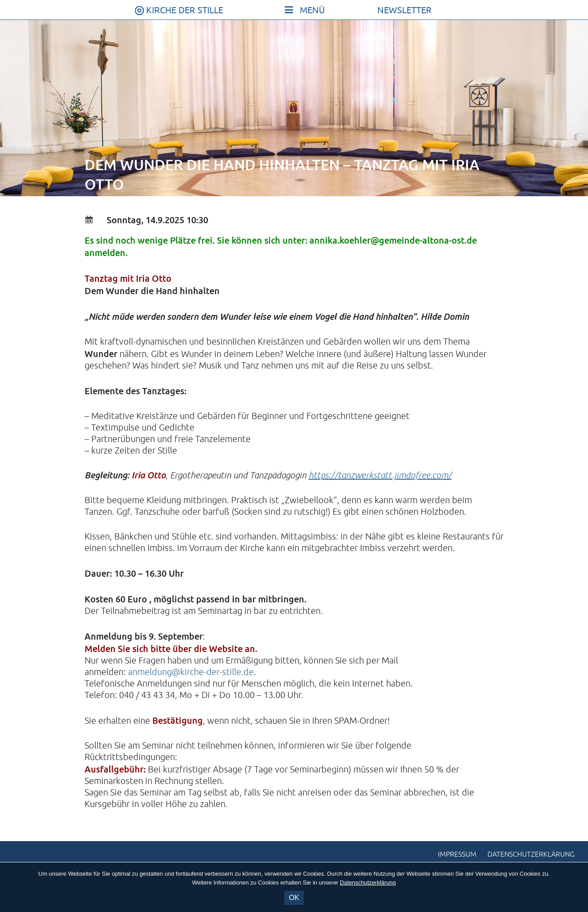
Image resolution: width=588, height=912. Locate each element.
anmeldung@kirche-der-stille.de (191, 672)
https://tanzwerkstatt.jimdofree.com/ (380, 475)
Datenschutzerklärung (531, 854)
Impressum (457, 854)
